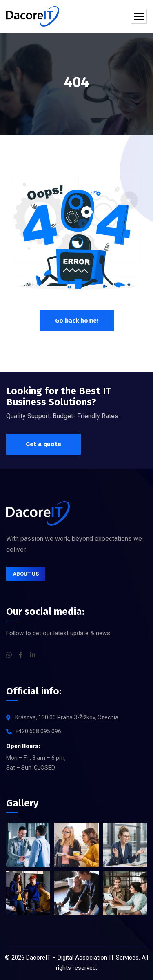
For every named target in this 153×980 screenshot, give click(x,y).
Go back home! (77, 321)
